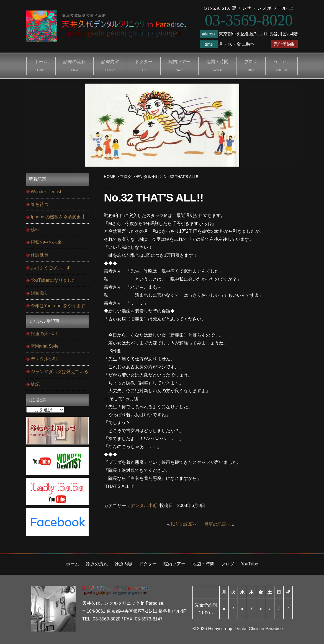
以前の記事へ (184, 524)
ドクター (144, 66)
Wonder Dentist (46, 192)
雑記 (35, 384)
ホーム (41, 66)
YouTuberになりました (53, 280)
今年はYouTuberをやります (58, 306)
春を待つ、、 (44, 204)
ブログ (251, 66)
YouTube (281, 66)
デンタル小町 (144, 505)
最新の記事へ (217, 524)
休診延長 (40, 255)
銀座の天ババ (44, 334)
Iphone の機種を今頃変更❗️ (59, 217)
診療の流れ (74, 66)
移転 (35, 230)
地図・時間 (217, 66)
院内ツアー (179, 66)
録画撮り (40, 293)
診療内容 (110, 66)
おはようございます (51, 268)
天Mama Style (45, 346)
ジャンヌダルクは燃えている (60, 372)
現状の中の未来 (46, 242)
